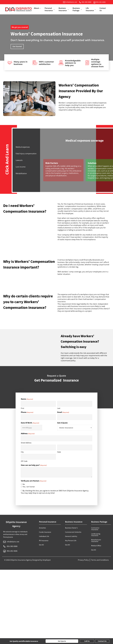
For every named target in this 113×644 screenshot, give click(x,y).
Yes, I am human (29, 487)
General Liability (71, 536)
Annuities (42, 528)
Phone (27, 412)
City (22, 452)
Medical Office (96, 546)
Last (59, 408)
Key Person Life (71, 540)
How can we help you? (34, 465)
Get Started (17, 46)
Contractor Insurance (95, 529)
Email (63, 412)
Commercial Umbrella (73, 532)
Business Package (76, 9)
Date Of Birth (30, 423)
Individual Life (44, 536)
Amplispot (47, 560)
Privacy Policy (83, 560)
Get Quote (62, 641)
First (22, 408)
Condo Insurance (45, 532)
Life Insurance (90, 9)
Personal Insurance (49, 9)
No (24, 484)
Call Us (87, 641)
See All (41, 545)
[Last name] (75, 404)
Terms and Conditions (100, 560)
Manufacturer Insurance (96, 540)
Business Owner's (71, 528)
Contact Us (103, 9)
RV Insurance (44, 540)
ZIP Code (24, 461)
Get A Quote (62, 423)
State (59, 452)
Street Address (26, 443)
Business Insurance (63, 9)
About (36, 8)
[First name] (38, 404)
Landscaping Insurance (96, 535)
